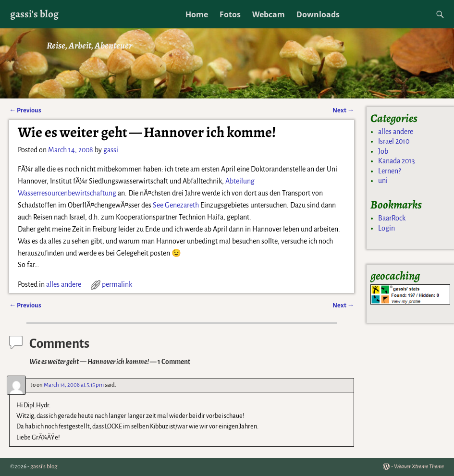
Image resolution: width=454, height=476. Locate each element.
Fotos (230, 14)
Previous (25, 110)
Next (343, 110)
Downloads (318, 14)
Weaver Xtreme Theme (419, 467)
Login (387, 228)
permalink (117, 284)
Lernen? (389, 171)
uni (383, 181)
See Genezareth (176, 205)
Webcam (269, 14)
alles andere (64, 284)
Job (383, 151)
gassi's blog (34, 14)
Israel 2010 (394, 141)
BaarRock (392, 218)
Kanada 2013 (397, 161)
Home (197, 14)
